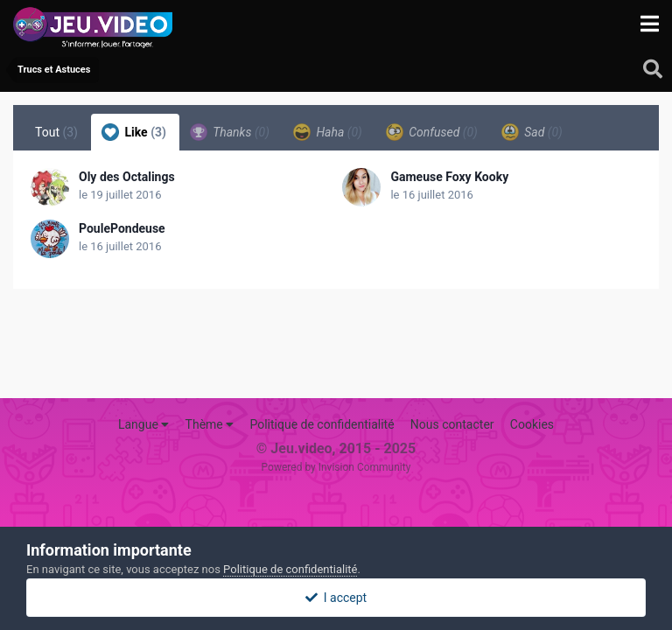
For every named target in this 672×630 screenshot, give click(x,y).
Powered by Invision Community (336, 467)
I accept (336, 598)
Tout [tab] (56, 132)
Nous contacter (452, 424)
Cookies (532, 424)
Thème (210, 424)
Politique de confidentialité (322, 424)
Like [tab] (134, 132)
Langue (143, 424)
